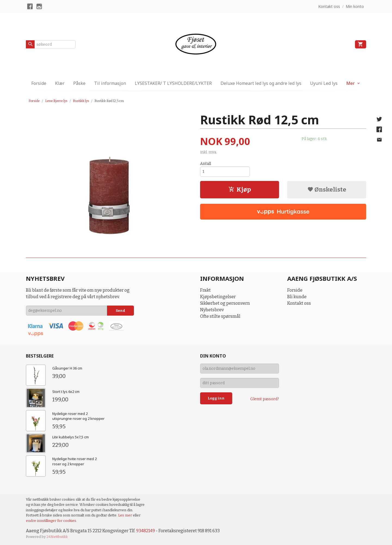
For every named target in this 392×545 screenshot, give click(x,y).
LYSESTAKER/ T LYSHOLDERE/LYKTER (173, 83)
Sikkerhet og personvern (225, 303)
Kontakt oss (299, 303)
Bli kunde (297, 297)
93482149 (146, 531)
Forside (39, 83)
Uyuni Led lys (324, 83)
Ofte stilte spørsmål (220, 316)
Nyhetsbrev (212, 310)
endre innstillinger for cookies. (51, 521)
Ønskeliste (327, 190)
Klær (60, 83)
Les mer (125, 515)
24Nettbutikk (57, 537)
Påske (79, 83)
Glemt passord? (265, 399)
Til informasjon (110, 83)
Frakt (205, 290)
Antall (206, 164)
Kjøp (240, 190)
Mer (350, 83)
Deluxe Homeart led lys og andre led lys (261, 83)
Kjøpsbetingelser (218, 297)
